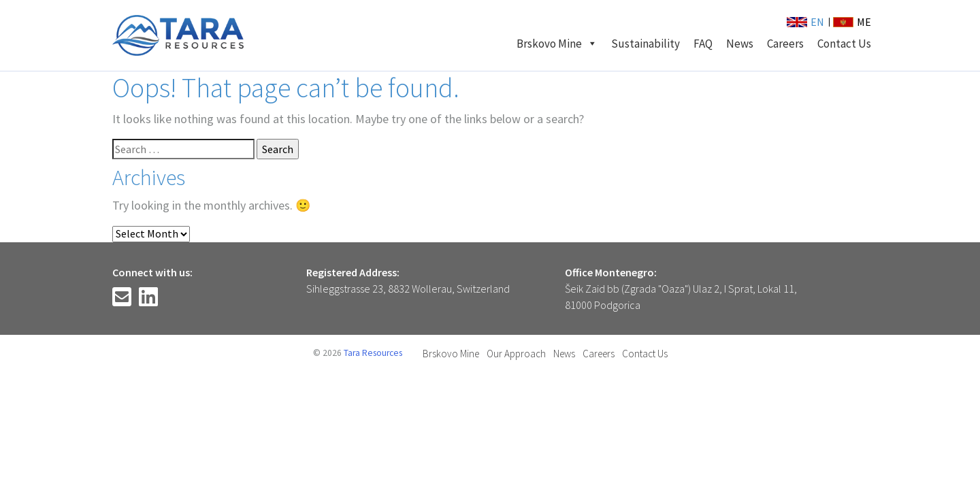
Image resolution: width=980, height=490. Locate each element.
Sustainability (646, 44)
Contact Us (844, 44)
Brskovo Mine (557, 44)
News (740, 44)
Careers (785, 44)
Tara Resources (373, 353)
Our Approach (516, 354)
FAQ (703, 44)
